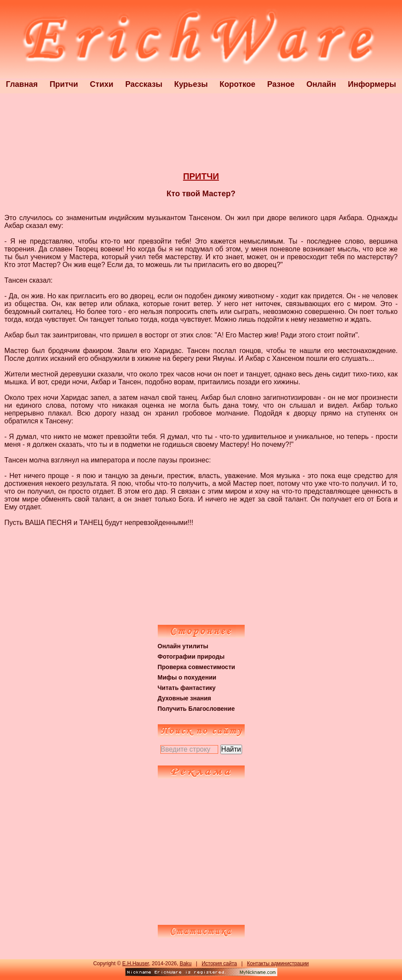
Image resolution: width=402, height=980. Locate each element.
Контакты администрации (278, 964)
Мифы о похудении (187, 677)
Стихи (102, 84)
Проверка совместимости (196, 667)
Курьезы (191, 84)
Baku (185, 964)
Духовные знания (184, 698)
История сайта (219, 964)
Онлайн (321, 84)
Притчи (64, 84)
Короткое (237, 84)
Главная (22, 84)
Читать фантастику (187, 688)
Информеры (372, 84)
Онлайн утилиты (183, 646)
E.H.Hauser (135, 964)
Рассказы (144, 84)
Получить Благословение (196, 709)
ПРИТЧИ (201, 176)
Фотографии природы (191, 657)
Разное (281, 84)
